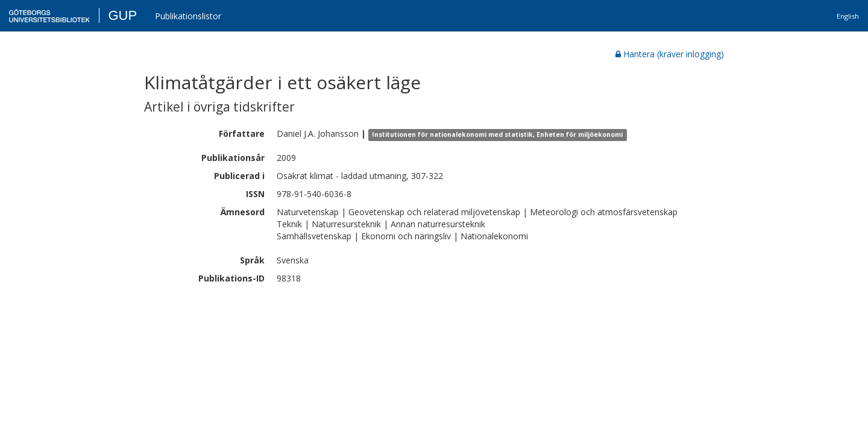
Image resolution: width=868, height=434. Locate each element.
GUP (122, 15)
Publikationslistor (188, 16)
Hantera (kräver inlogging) (670, 54)
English (848, 16)
